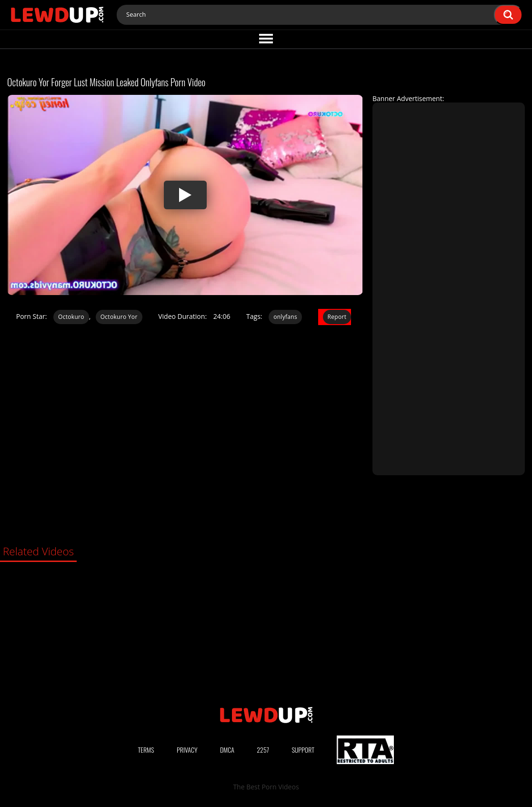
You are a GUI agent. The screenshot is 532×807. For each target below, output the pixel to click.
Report (337, 317)
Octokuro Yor (119, 317)
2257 (263, 750)
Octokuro (71, 317)
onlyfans (285, 317)
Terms (146, 750)
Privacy (187, 750)
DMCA (227, 750)
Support (303, 750)
